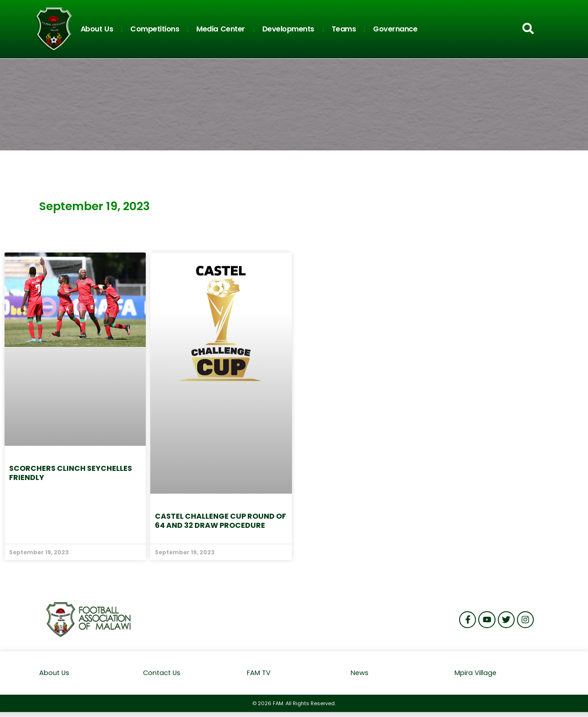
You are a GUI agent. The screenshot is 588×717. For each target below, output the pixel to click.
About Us (97, 29)
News (360, 673)
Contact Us (163, 673)
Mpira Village (476, 673)
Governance (395, 29)
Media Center (221, 29)
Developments (288, 29)
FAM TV (259, 673)
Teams (344, 29)
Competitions (155, 29)
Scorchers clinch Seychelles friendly (71, 473)
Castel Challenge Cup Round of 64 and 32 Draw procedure (220, 521)
